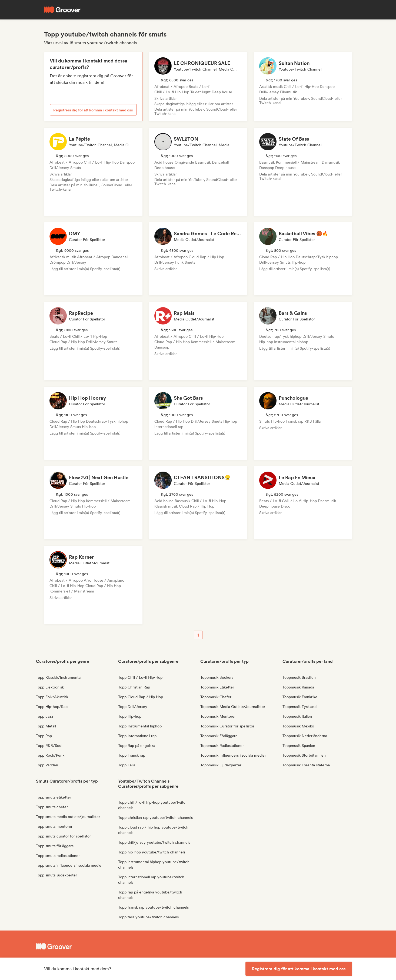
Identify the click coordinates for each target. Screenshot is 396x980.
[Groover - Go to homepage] (76, 946)
